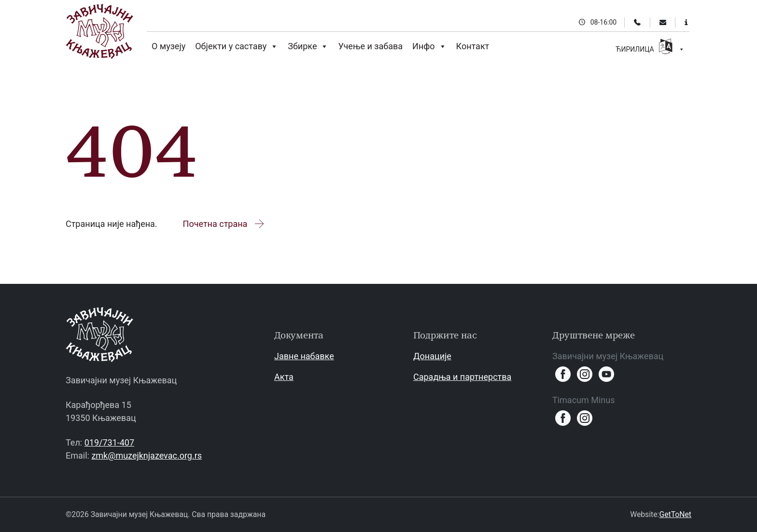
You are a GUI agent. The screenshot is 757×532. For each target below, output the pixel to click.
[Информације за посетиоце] (686, 22)
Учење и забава (370, 46)
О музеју (168, 46)
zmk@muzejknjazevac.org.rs (147, 455)
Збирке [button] (308, 46)
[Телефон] (637, 22)
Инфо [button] (429, 46)
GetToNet (675, 514)
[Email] (663, 22)
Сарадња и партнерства (462, 377)
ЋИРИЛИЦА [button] (650, 48)
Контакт (473, 46)
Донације (432, 356)
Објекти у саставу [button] (237, 46)
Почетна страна (224, 224)
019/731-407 (109, 442)
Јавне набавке (304, 356)
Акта (284, 377)
